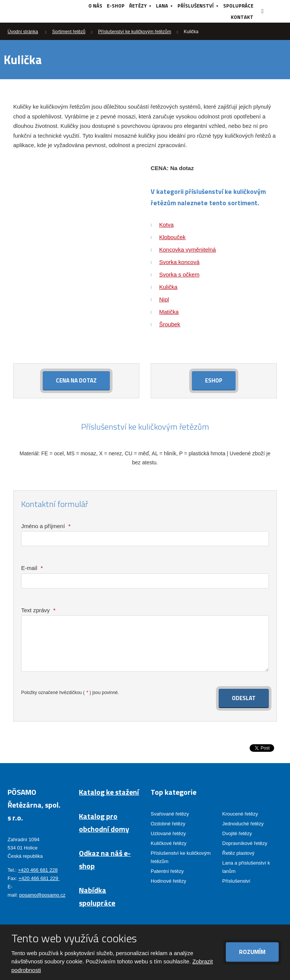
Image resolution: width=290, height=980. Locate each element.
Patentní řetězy (167, 871)
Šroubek (170, 324)
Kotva (167, 225)
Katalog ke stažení (109, 792)
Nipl (164, 299)
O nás (95, 6)
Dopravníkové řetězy (245, 843)
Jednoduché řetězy (243, 823)
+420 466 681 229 (39, 878)
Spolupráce (238, 6)
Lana (162, 6)
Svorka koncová (180, 262)
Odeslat (244, 698)
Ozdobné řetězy (168, 823)
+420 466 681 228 (38, 870)
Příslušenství (196, 6)
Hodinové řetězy (168, 881)
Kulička (168, 287)
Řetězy (138, 6)
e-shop (116, 6)
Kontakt (242, 17)
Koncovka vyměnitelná (188, 250)
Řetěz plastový (238, 853)
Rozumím (252, 952)
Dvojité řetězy (237, 833)
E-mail (32, 568)
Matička (169, 312)
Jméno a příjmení (46, 526)
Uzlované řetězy (168, 833)
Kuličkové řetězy (169, 843)
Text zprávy (38, 610)
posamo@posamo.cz (42, 895)
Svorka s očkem (180, 274)
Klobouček (173, 237)
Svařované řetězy (170, 813)
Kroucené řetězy (240, 813)
